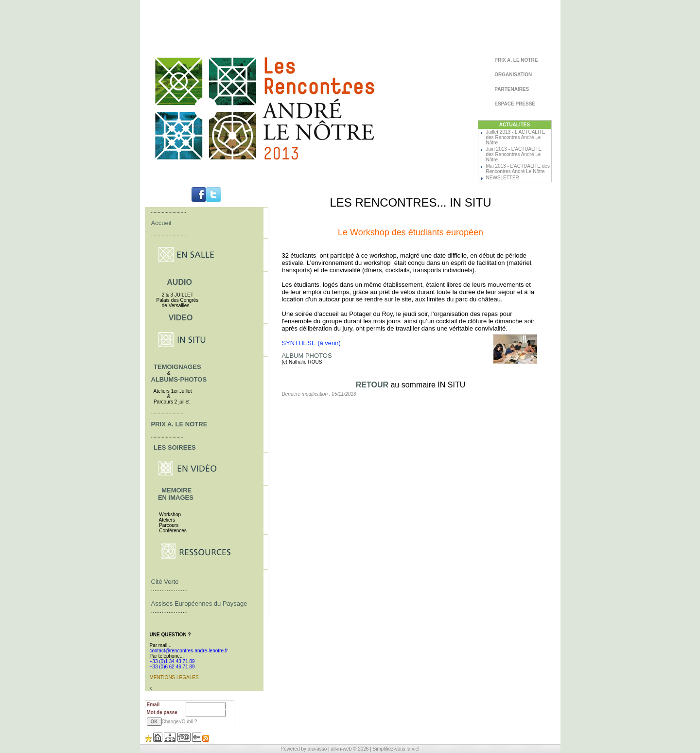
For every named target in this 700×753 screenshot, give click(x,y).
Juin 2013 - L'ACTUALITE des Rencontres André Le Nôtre (514, 154)
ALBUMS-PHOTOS (179, 379)
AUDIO (179, 282)
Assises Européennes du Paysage (199, 604)
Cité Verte (165, 582)
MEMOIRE (176, 490)
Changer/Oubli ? (180, 722)
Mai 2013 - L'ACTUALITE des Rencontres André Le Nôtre (518, 169)
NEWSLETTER (503, 178)
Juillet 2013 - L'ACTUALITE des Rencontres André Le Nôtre (516, 137)
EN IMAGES (176, 498)
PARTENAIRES (511, 89)
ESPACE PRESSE (515, 104)
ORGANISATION (513, 75)
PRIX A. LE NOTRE (516, 60)
